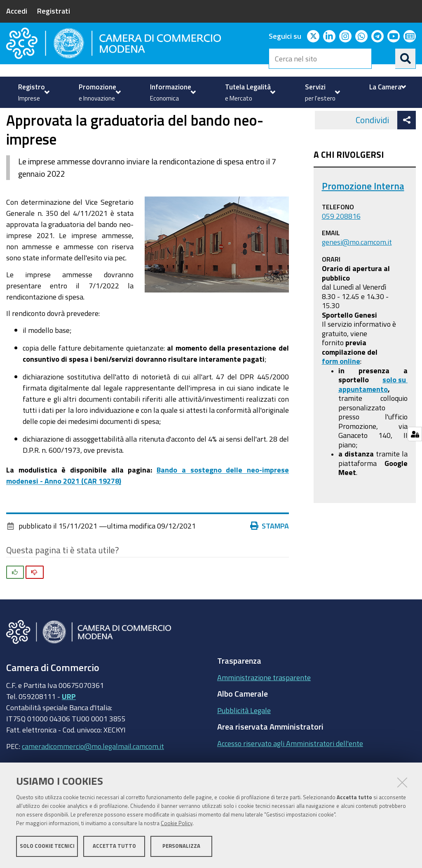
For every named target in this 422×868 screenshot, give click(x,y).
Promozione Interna (363, 225)
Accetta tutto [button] (114, 846)
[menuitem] (33, 92)
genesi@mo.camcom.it (357, 281)
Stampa (270, 565)
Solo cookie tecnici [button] (47, 846)
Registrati (54, 11)
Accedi (17, 11)
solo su (395, 419)
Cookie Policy (177, 824)
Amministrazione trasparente (264, 716)
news (147, 128)
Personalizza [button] (181, 846)
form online (341, 400)
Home (12, 128)
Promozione (42, 128)
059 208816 (341, 255)
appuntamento (363, 428)
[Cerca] (406, 58)
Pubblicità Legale (244, 749)
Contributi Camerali (101, 128)
